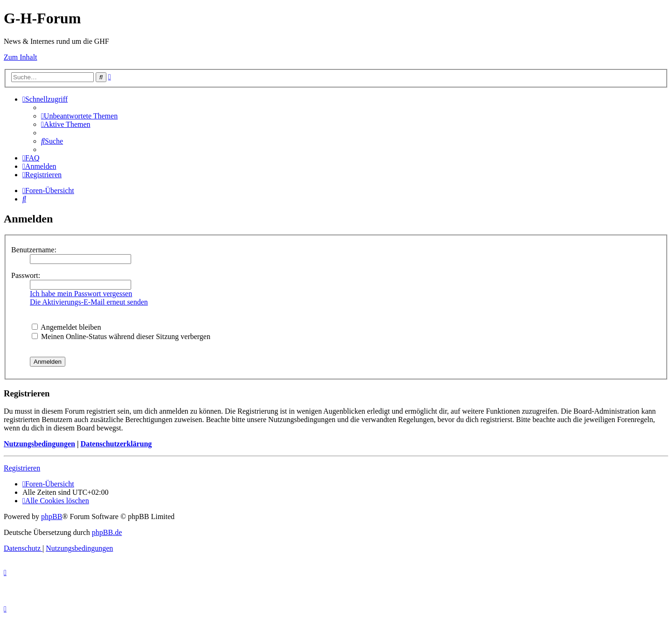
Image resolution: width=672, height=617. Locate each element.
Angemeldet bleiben (66, 327)
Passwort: (26, 275)
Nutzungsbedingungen (39, 444)
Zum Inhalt (21, 57)
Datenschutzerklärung (116, 444)
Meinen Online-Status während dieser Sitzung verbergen (121, 336)
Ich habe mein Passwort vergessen (81, 294)
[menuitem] (79, 116)
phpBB (52, 516)
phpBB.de (107, 532)
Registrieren (22, 468)
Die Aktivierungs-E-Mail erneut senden (89, 302)
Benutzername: (34, 250)
